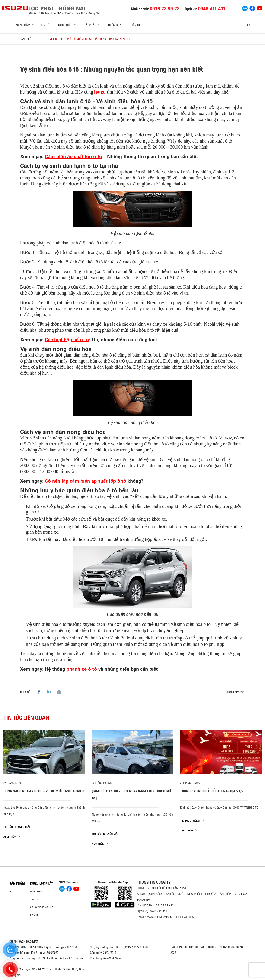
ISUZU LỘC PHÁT (42, 883)
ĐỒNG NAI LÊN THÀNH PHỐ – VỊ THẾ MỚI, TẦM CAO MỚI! (44, 791)
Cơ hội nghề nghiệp (42, 907)
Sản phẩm (17, 883)
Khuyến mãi (22, 827)
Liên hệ (136, 25)
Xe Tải (13, 899)
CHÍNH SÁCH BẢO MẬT (24, 941)
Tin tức (46, 25)
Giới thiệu (36, 892)
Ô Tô (12, 892)
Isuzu (100, 92)
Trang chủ (25, 39)
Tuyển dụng (115, 25)
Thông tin (198, 821)
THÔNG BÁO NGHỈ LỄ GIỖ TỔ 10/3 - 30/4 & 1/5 (212, 791)
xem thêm (12, 837)
